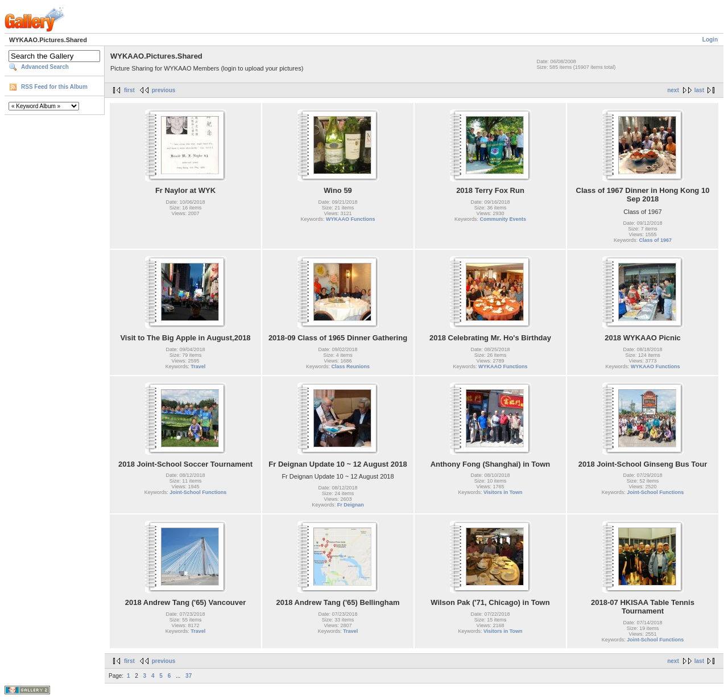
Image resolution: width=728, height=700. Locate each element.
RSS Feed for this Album (54, 87)
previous (164, 90)
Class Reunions (351, 367)
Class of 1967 (655, 240)
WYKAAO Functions (351, 219)
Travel (198, 367)
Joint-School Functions (198, 492)
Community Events (503, 219)
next (673, 90)
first (129, 90)
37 (189, 676)
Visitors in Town (503, 492)
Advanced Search (45, 67)
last (699, 90)
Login (710, 40)
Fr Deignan (351, 505)
